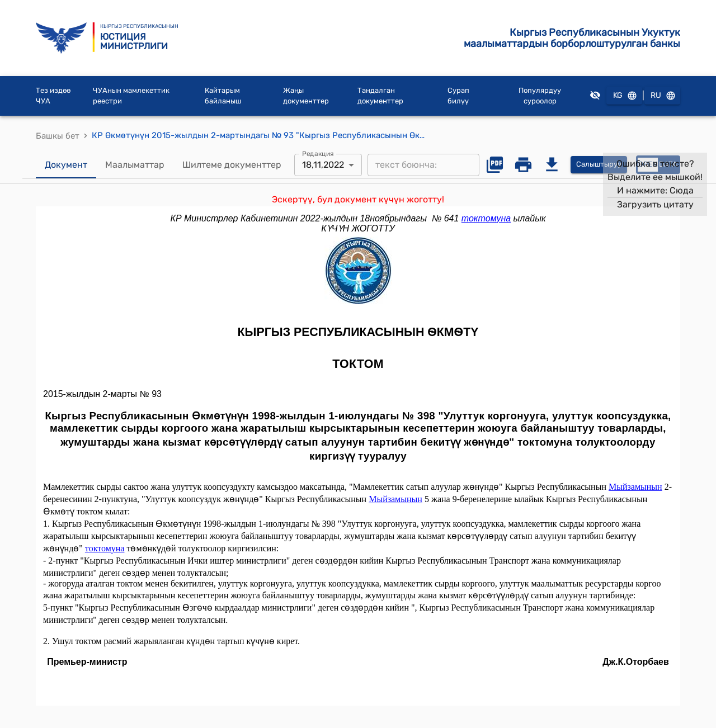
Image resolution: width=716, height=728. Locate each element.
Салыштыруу (599, 165)
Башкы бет (58, 136)
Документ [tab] (66, 165)
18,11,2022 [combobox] (323, 165)
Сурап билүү (458, 96)
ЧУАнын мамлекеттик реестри (131, 96)
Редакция (318, 153)
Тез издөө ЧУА (53, 96)
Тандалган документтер (380, 96)
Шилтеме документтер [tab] (232, 165)
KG (624, 96)
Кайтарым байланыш (223, 96)
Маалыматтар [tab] (135, 165)
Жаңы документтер (306, 96)
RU (662, 96)
